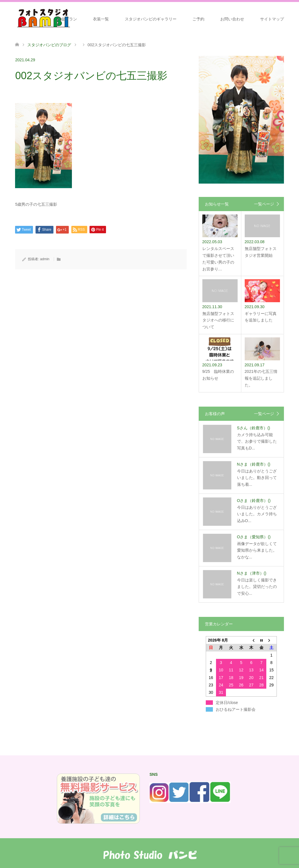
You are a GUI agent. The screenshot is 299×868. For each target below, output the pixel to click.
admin (45, 259)
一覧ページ (264, 204)
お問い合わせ (232, 19)
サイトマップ (272, 19)
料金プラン (67, 19)
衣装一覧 (101, 19)
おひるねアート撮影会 (236, 709)
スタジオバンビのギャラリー (151, 19)
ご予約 (198, 19)
